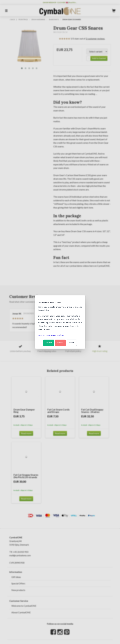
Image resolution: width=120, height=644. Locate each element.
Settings (72, 343)
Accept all (49, 343)
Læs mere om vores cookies (51, 335)
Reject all (60, 343)
